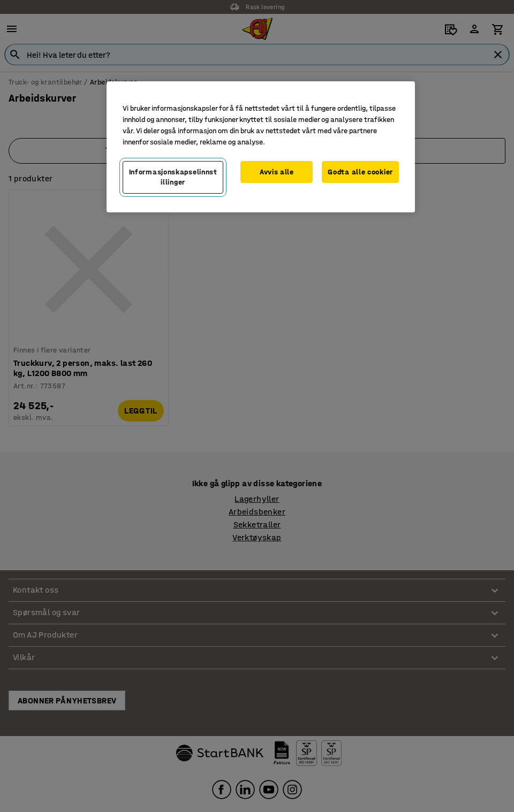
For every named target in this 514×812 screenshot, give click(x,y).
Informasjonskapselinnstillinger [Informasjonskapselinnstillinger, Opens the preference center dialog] (173, 177)
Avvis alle (277, 172)
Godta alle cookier (360, 172)
